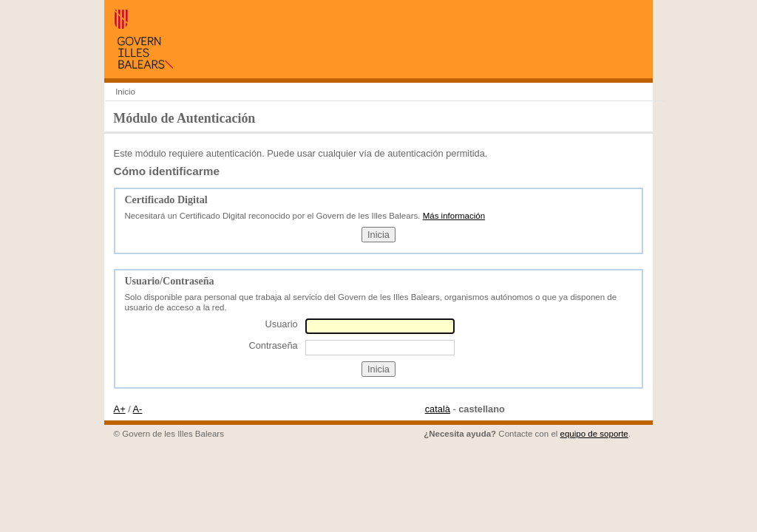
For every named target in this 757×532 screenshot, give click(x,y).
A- (138, 409)
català (438, 409)
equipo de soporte (594, 434)
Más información (454, 216)
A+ (120, 409)
